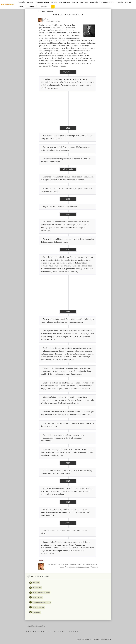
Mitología (84, 2)
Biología (21, 2)
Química (30, 2)
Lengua (54, 2)
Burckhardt (37, 588)
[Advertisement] (68, 109)
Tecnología (33, 7)
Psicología (22, 7)
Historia (75, 2)
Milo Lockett (38, 597)
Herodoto (37, 612)
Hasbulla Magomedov (41, 592)
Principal (41, 11)
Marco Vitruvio (39, 607)
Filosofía (119, 2)
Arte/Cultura (64, 2)
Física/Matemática (42, 2)
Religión (128, 2)
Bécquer (36, 583)
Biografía (94, 2)
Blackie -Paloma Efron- (42, 602)
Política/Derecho (107, 2)
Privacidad (104, 639)
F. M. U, (46, 19)
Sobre (109, 639)
